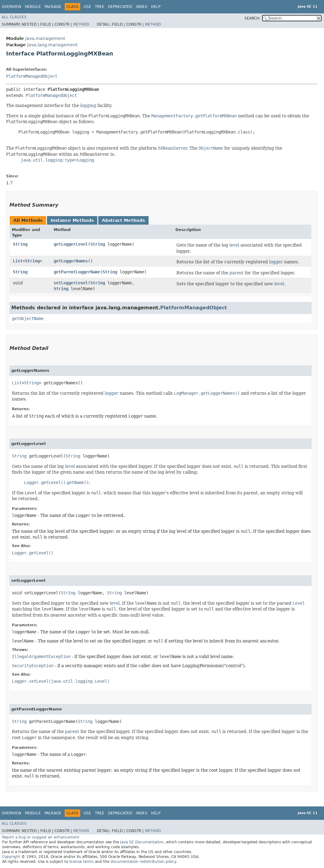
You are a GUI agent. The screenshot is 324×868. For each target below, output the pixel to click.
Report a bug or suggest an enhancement (41, 837)
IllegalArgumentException (41, 656)
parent (237, 273)
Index (142, 7)
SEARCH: (252, 18)
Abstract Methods (123, 220)
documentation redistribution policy (143, 862)
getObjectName (28, 318)
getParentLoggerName (77, 272)
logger (276, 262)
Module (33, 7)
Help (156, 7)
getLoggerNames (71, 261)
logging (88, 105)
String (20, 244)
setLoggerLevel (71, 283)
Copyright (11, 857)
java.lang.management (52, 45)
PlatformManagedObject (32, 76)
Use (87, 7)
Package (53, 7)
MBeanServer (173, 148)
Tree (100, 7)
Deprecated (120, 7)
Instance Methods (72, 220)
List (18, 261)
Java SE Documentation (142, 842)
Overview (12, 7)
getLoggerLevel (71, 244)
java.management (45, 38)
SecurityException (33, 666)
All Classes (14, 17)
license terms (81, 862)
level (234, 245)
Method (81, 24)
